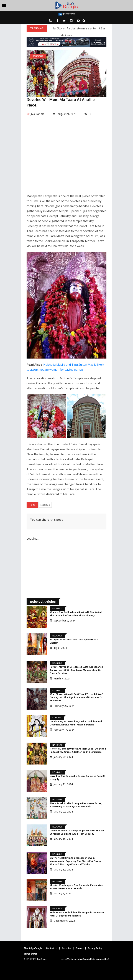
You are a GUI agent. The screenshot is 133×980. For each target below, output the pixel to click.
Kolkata (57, 718)
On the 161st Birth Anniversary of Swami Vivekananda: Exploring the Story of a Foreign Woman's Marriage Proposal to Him (76, 861)
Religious (38, 56)
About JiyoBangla (33, 948)
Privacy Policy (95, 948)
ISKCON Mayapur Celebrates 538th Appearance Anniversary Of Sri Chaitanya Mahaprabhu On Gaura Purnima (76, 670)
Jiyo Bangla (35, 114)
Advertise (66, 948)
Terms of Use (30, 954)
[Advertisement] (66, 157)
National (57, 745)
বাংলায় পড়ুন (67, 14)
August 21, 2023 (64, 114)
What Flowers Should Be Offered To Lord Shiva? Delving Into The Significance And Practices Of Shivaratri (76, 697)
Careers (79, 948)
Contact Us (52, 948)
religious (45, 505)
